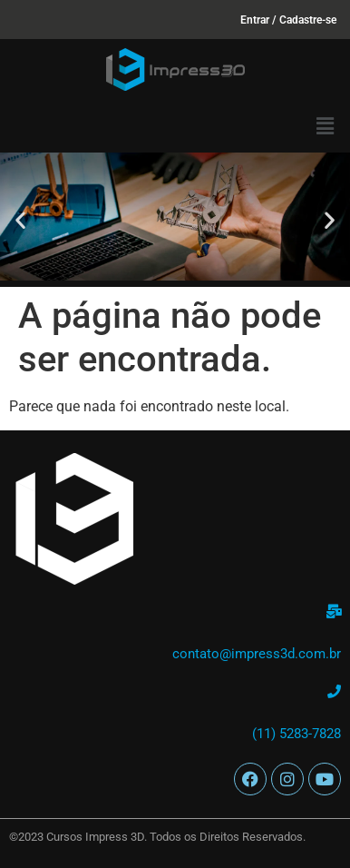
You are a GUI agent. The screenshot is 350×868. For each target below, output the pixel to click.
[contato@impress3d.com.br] (334, 612)
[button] (326, 126)
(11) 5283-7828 (297, 734)
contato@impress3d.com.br (257, 654)
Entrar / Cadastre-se (288, 20)
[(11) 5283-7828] (334, 691)
